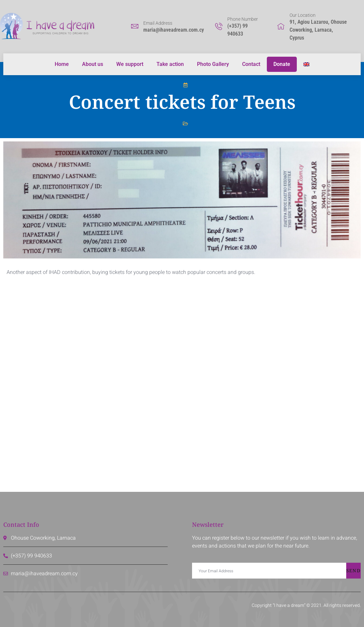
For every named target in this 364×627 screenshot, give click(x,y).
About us (93, 64)
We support (130, 64)
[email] (269, 571)
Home (62, 64)
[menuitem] (306, 64)
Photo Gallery (213, 64)
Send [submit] (353, 570)
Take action (170, 64)
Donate (282, 64)
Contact (251, 64)
